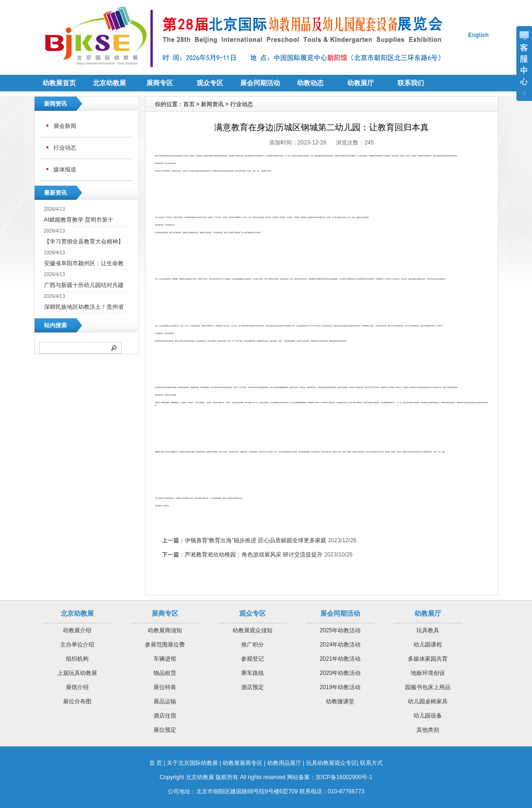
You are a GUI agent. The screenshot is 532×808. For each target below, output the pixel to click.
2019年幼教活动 (340, 687)
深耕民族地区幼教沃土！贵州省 (84, 307)
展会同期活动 (260, 83)
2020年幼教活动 (340, 673)
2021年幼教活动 (340, 659)
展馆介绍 (77, 687)
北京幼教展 (109, 83)
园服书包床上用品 (428, 687)
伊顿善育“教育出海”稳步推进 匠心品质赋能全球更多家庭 (256, 540)
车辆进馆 (165, 659)
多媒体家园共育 (428, 659)
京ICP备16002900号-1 (344, 777)
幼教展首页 (59, 83)
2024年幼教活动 (340, 645)
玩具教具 (428, 630)
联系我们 (411, 83)
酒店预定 (252, 687)
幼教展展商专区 (243, 763)
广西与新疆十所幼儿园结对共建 (84, 285)
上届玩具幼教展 (77, 673)
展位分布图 (77, 701)
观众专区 (210, 83)
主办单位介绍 (77, 645)
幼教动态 (310, 83)
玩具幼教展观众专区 (332, 763)
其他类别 (428, 730)
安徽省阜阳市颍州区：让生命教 (84, 263)
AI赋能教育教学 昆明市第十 (79, 220)
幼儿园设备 (428, 716)
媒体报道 (65, 170)
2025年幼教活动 (340, 630)
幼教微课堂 (340, 701)
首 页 (156, 763)
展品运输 (165, 701)
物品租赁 (165, 673)
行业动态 (65, 148)
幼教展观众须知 (252, 630)
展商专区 (160, 83)
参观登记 (252, 659)
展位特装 (165, 687)
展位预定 (165, 730)
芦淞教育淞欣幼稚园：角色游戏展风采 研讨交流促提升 (254, 555)
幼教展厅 (361, 83)
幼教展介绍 (77, 630)
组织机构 (77, 659)
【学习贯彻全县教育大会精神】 (84, 242)
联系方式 (371, 763)
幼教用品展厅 (284, 763)
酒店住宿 (165, 716)
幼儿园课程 (428, 645)
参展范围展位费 (165, 645)
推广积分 (252, 645)
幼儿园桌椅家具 (428, 701)
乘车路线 (252, 673)
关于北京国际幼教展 (192, 763)
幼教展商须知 (165, 630)
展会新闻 (65, 126)
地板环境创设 (428, 673)
